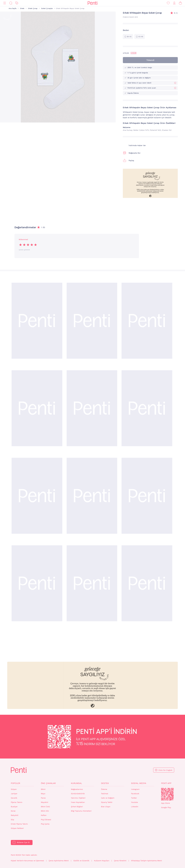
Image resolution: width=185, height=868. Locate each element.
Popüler (15, 783)
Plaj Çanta (45, 824)
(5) (176, 13)
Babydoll (15, 815)
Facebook (135, 794)
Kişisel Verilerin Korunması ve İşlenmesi (27, 861)
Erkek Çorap (33, 8)
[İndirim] (17, 3)
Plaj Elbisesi (46, 820)
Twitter (134, 798)
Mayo (43, 794)
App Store (165, 803)
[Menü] (5, 3)
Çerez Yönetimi (120, 861)
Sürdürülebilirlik (78, 794)
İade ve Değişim (108, 798)
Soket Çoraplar (47, 8)
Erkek (22, 8)
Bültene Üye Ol (23, 842)
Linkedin (135, 807)
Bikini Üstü (45, 807)
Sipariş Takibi (107, 802)
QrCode (167, 794)
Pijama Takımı (17, 802)
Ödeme (104, 789)
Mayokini (45, 802)
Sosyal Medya (139, 783)
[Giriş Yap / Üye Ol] (174, 3)
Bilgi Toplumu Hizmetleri (81, 811)
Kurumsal (76, 783)
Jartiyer (14, 794)
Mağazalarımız (77, 789)
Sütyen (14, 789)
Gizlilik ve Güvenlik (81, 861)
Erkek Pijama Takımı (19, 824)
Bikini (43, 789)
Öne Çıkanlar (48, 783)
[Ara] (11, 3)
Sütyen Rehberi (17, 828)
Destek (105, 783)
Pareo (43, 798)
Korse (13, 811)
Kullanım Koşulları (102, 861)
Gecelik (14, 798)
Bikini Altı (45, 811)
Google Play (166, 807)
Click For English (165, 770)
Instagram (135, 789)
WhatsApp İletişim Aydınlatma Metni (146, 861)
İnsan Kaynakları (78, 802)
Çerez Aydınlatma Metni (59, 861)
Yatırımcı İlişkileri (78, 798)
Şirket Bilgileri (77, 807)
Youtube (134, 802)
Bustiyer (14, 807)
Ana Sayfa (13, 8)
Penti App (166, 783)
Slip (13, 820)
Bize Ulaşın (106, 807)
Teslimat (105, 794)
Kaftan (44, 815)
